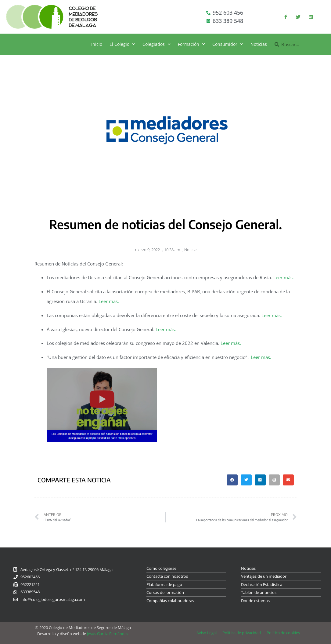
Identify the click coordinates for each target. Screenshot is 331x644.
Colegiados (157, 44)
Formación (191, 44)
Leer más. (284, 277)
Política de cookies (283, 633)
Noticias (259, 44)
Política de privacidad (242, 633)
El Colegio (122, 44)
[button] (232, 480)
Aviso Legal (207, 633)
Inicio (97, 44)
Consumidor (228, 44)
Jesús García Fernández (108, 634)
